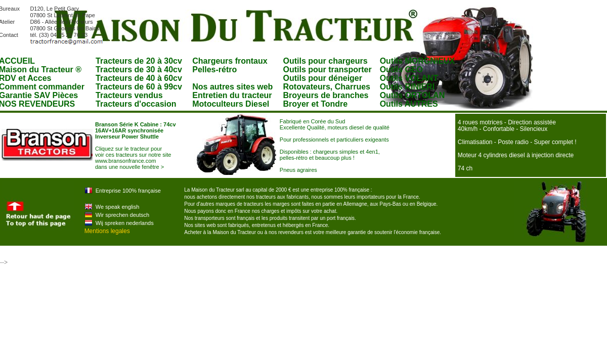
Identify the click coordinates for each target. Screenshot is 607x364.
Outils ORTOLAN (413, 95)
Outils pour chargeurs (326, 61)
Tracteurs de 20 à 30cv (139, 61)
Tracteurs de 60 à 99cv (139, 87)
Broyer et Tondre (316, 104)
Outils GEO (401, 70)
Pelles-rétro (214, 70)
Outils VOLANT (409, 78)
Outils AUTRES (409, 104)
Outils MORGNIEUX (417, 61)
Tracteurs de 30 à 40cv (139, 70)
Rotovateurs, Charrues (327, 87)
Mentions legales (107, 231)
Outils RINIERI (407, 87)
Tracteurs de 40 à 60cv (139, 78)
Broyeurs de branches (326, 95)
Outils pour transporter (328, 70)
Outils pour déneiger (323, 78)
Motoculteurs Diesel (231, 104)
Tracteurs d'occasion (136, 104)
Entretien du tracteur (232, 95)
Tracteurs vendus (129, 95)
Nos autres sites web (232, 87)
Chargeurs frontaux (230, 61)
